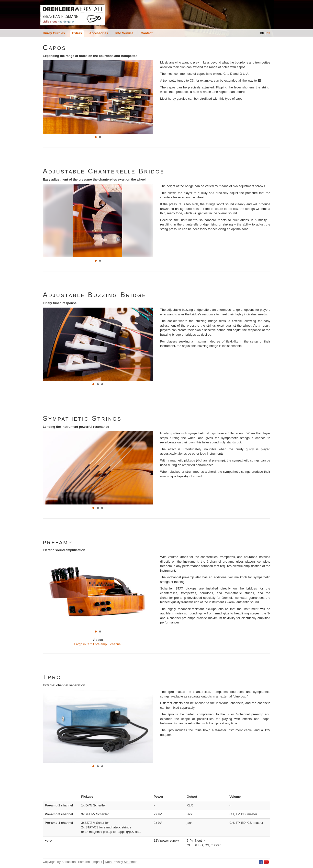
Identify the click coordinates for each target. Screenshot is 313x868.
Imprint (97, 862)
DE (268, 33)
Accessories (99, 33)
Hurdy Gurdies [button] (54, 33)
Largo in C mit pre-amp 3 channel (98, 644)
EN (262, 33)
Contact (146, 33)
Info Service (124, 33)
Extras (77, 33)
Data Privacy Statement (122, 862)
